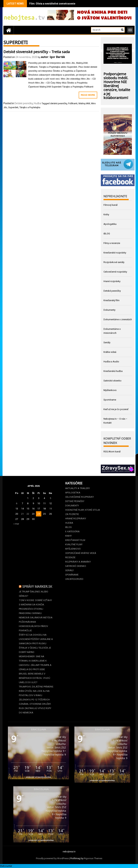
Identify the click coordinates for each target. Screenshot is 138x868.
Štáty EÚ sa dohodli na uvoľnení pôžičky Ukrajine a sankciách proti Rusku (36, 639)
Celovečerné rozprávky (115, 272)
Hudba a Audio (111, 362)
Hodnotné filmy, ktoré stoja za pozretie (83, 512)
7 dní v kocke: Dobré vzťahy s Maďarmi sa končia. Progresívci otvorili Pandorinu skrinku (35, 607)
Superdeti (13, 107)
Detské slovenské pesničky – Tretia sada (37, 51)
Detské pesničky (24, 103)
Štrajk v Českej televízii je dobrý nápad (35, 650)
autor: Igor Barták (53, 57)
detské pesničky (59, 103)
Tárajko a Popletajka (30, 107)
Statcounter (6, 866)
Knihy (106, 214)
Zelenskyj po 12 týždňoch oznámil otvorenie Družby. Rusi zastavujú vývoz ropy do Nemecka (35, 706)
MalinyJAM (84, 103)
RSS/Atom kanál (112, 452)
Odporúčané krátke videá (81, 553)
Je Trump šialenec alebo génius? (34, 594)
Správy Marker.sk (37, 586)
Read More (88, 95)
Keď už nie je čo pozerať (116, 409)
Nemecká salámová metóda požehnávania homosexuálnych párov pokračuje (36, 624)
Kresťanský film (111, 300)
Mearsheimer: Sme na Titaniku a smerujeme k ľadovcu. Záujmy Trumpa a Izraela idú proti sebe (35, 663)
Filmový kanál (111, 205)
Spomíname (110, 400)
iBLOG (107, 234)
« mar (16, 524)
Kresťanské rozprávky (115, 253)
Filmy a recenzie (112, 243)
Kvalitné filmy (74, 544)
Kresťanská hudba (113, 371)
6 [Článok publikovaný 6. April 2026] (17, 503)
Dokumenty (109, 310)
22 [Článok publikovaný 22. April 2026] (28, 514)
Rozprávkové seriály (114, 262)
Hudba (37, 103)
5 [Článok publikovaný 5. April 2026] (50, 498)
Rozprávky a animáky (78, 562)
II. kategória (72, 531)
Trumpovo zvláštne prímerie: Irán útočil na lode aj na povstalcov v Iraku (36, 691)
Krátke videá (110, 352)
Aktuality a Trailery (78, 488)
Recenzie (70, 557)
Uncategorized (74, 579)
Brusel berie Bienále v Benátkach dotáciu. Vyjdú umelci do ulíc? (34, 678)
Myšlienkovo (110, 390)
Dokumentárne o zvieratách (118, 319)
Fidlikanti (73, 103)
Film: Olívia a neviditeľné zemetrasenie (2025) (56, 4)
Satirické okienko (112, 381)
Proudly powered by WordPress (52, 858)
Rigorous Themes (93, 858)
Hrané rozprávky (112, 281)
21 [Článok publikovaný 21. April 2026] (22, 514)
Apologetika (110, 224)
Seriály (107, 342)
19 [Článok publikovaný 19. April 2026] (50, 509)
